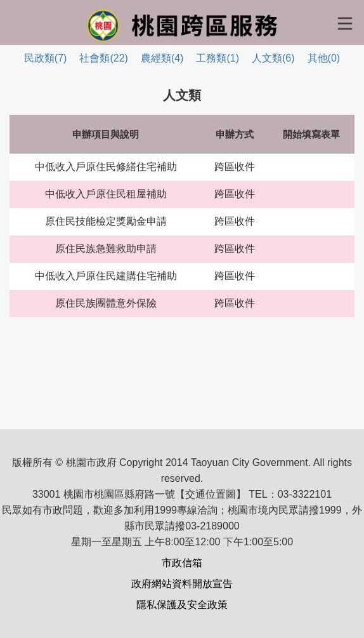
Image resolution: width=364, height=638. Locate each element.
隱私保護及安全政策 (182, 605)
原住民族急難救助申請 (106, 249)
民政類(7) (46, 58)
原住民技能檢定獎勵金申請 (106, 221)
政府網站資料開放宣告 (182, 584)
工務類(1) (218, 58)
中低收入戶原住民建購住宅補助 (106, 276)
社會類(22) (103, 58)
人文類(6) (273, 58)
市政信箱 (182, 563)
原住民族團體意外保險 (106, 303)
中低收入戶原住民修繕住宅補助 (106, 167)
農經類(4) (162, 58)
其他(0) (324, 58)
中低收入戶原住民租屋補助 (106, 194)
